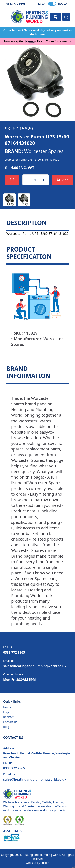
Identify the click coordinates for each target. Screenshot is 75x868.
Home (7, 707)
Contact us (10, 722)
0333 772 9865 (16, 4)
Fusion (45, 863)
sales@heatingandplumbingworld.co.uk (35, 666)
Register (9, 717)
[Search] (66, 17)
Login (7, 712)
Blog (6, 727)
